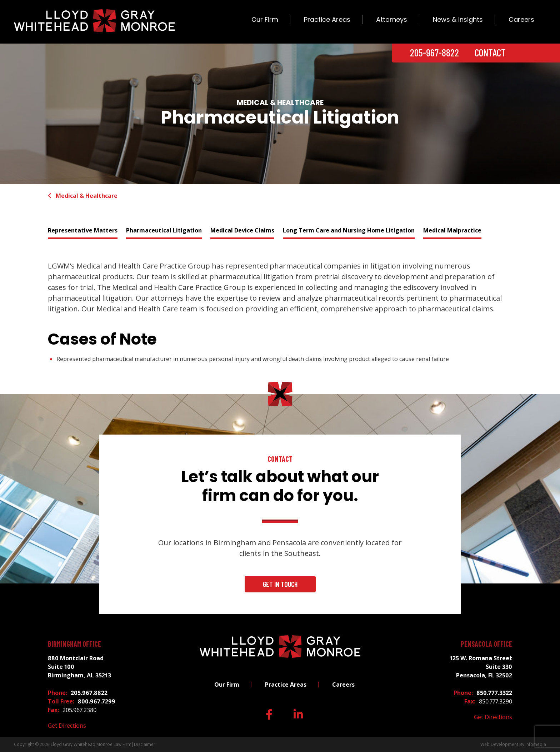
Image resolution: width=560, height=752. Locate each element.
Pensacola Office (486, 644)
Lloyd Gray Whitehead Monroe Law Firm (91, 744)
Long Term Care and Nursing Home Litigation (349, 230)
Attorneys (392, 19)
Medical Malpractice (452, 230)
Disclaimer (145, 744)
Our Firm (265, 19)
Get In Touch (280, 584)
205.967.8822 (89, 693)
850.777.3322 (494, 693)
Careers (521, 19)
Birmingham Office (74, 644)
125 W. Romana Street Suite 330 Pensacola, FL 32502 (481, 667)
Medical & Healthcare (83, 196)
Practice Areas (327, 19)
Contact (490, 52)
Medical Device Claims (242, 230)
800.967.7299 (97, 701)
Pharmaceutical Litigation (164, 230)
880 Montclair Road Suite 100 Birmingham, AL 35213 (79, 667)
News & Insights (458, 19)
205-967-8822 (434, 52)
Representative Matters (83, 230)
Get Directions (67, 726)
